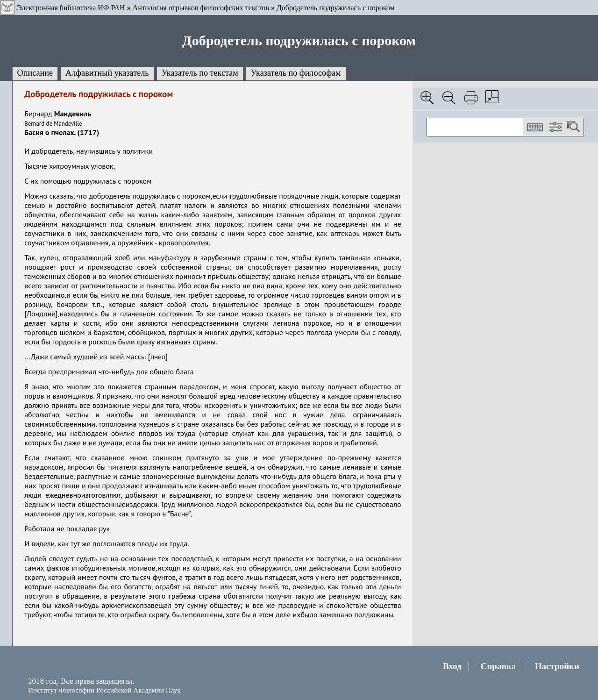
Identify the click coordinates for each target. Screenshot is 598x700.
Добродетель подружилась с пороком (336, 8)
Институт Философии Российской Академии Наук (104, 690)
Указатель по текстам (200, 73)
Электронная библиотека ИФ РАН (71, 8)
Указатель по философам (296, 73)
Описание (35, 73)
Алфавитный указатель (107, 73)
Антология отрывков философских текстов (201, 8)
